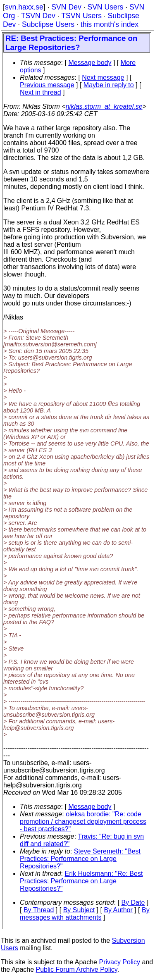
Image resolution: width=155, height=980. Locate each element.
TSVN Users (81, 16)
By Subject (79, 910)
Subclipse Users (48, 24)
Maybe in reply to (109, 85)
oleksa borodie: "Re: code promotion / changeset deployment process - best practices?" (83, 821)
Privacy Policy (119, 962)
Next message (103, 77)
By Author (118, 910)
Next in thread (41, 92)
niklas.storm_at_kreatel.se (104, 106)
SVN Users (105, 7)
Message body (90, 63)
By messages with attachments (85, 914)
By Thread (39, 910)
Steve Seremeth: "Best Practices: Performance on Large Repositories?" (80, 859)
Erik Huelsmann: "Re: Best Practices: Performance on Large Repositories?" (81, 881)
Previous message (47, 85)
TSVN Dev (38, 16)
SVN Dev (66, 7)
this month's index (110, 24)
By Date (133, 903)
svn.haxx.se (24, 7)
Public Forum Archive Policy (77, 969)
